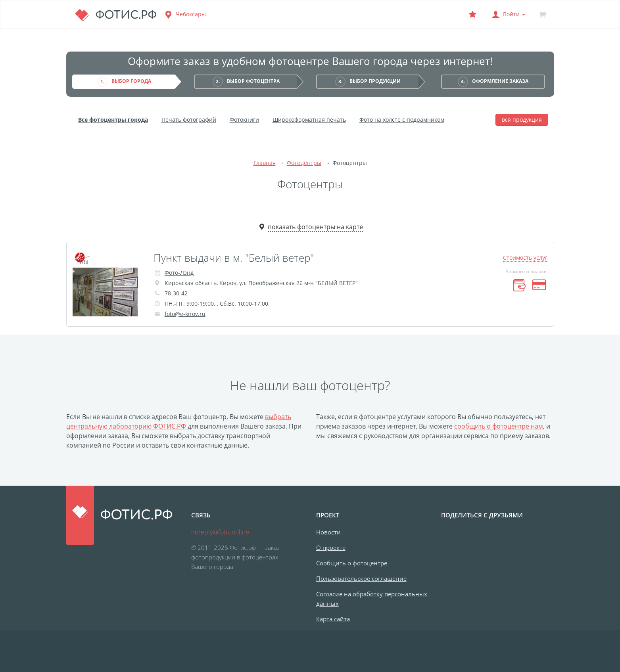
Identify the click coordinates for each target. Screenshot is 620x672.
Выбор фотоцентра (253, 81)
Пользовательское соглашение (361, 578)
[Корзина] (543, 14)
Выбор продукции (375, 81)
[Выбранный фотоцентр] (473, 14)
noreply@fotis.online (220, 532)
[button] (508, 14)
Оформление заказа (500, 81)
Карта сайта (333, 619)
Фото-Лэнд (179, 273)
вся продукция (522, 120)
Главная (265, 163)
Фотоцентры (304, 163)
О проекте (331, 548)
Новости (328, 532)
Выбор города (131, 81)
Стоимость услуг (525, 258)
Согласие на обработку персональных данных (372, 599)
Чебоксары (191, 14)
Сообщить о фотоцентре (352, 563)
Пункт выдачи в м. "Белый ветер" (234, 258)
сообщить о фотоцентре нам (499, 426)
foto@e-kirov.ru (185, 314)
